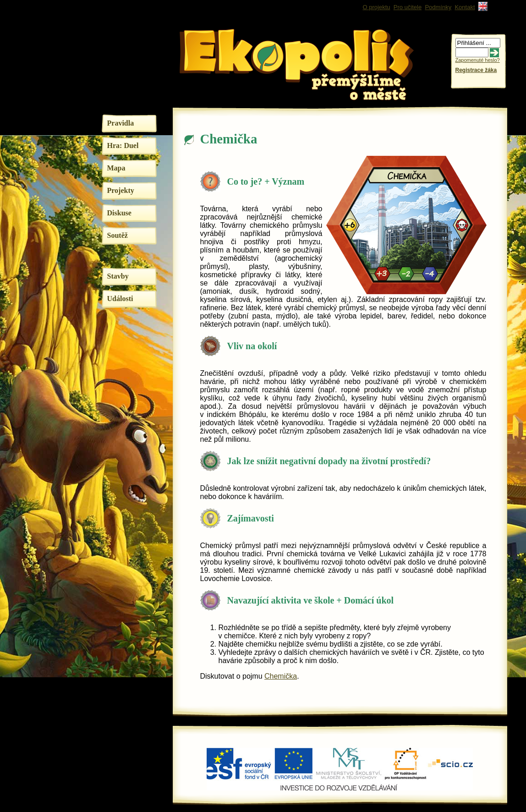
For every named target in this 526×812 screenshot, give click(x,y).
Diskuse (119, 213)
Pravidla (121, 123)
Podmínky (438, 7)
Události (120, 299)
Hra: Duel (123, 145)
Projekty (121, 190)
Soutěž (118, 235)
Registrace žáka (476, 70)
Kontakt (465, 7)
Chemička (281, 676)
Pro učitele (408, 7)
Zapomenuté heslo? (478, 60)
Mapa (116, 168)
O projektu (377, 7)
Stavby (118, 276)
